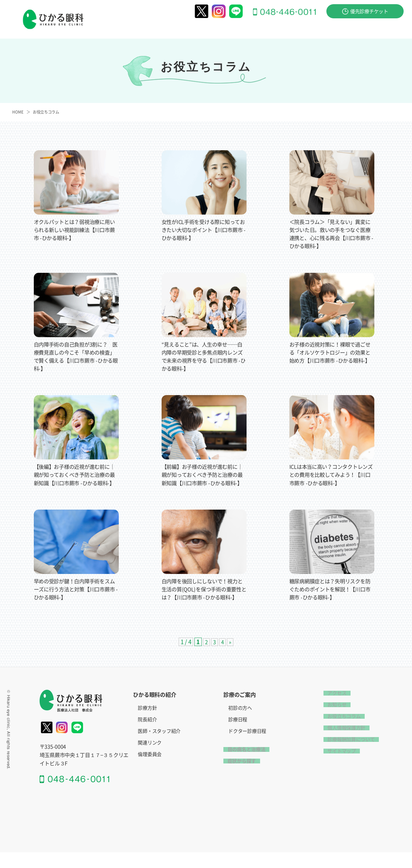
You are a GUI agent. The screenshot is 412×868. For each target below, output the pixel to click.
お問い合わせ (358, 29)
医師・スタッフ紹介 (159, 748)
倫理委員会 (150, 771)
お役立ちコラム (46, 112)
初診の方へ (240, 724)
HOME (18, 112)
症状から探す (316, 29)
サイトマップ (338, 767)
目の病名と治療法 (270, 29)
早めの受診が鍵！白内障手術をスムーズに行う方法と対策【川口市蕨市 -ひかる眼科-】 (74, 597)
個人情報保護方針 (342, 744)
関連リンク (150, 759)
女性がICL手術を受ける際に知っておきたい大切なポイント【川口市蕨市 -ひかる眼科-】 (203, 230)
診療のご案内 (224, 29)
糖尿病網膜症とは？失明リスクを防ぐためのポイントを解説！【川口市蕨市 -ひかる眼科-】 (329, 597)
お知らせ (333, 721)
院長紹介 (147, 736)
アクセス (394, 29)
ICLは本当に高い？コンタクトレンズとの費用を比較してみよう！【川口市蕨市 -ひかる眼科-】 (332, 475)
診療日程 (238, 736)
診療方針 (147, 724)
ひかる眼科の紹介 (178, 29)
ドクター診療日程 (247, 748)
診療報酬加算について (347, 756)
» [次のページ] (231, 658)
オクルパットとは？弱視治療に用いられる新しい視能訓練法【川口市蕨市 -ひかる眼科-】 (74, 230)
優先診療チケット (365, 11)
